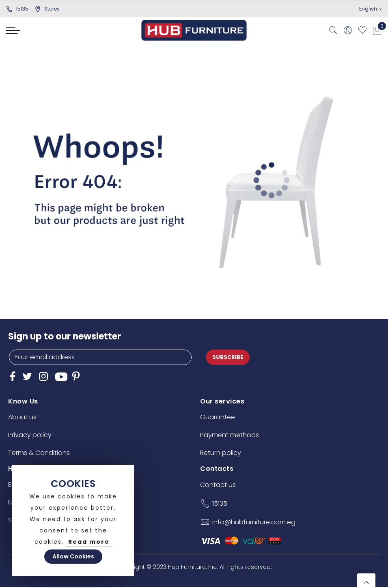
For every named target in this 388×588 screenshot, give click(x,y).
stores (47, 9)
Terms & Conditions (39, 453)
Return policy (221, 453)
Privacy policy (30, 435)
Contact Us (218, 485)
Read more (89, 542)
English (371, 9)
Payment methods (230, 435)
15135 (17, 9)
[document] (73, 520)
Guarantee (218, 417)
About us (22, 417)
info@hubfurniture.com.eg (254, 522)
